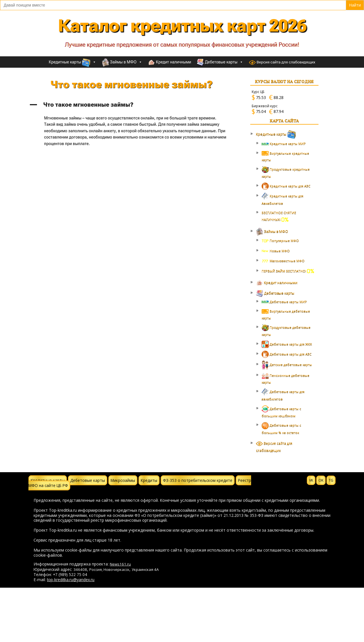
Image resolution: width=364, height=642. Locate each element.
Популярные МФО (280, 241)
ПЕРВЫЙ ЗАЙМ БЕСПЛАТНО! (288, 271)
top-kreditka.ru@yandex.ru (71, 580)
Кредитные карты (73, 62)
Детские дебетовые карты (287, 365)
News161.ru (120, 564)
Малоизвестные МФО (283, 261)
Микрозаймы (123, 480)
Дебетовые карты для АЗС (287, 354)
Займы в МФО (122, 62)
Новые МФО (276, 251)
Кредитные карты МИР (284, 144)
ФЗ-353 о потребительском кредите (198, 480)
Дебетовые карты (220, 62)
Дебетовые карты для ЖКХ (287, 344)
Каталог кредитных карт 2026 (182, 26)
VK (311, 480)
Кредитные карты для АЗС (286, 186)
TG (331, 480)
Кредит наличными (169, 63)
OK (321, 480)
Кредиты (149, 480)
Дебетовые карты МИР (284, 302)
